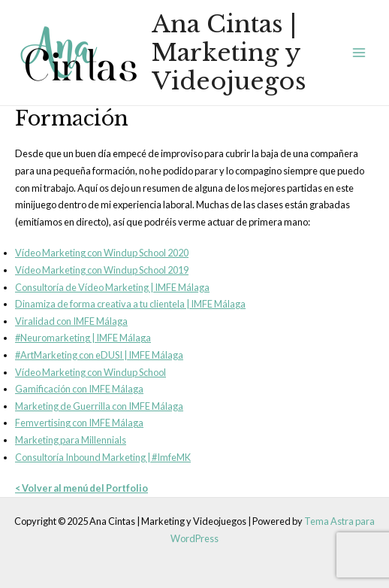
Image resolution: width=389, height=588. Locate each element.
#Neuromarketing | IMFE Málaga (83, 338)
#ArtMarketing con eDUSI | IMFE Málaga (99, 355)
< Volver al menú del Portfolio (81, 488)
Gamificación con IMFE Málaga (79, 389)
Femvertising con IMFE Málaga (79, 423)
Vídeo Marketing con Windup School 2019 (102, 270)
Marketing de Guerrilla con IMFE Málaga (99, 406)
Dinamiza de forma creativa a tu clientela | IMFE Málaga (130, 304)
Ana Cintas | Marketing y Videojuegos (229, 53)
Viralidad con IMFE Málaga (71, 321)
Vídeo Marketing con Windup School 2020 (102, 253)
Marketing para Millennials (71, 440)
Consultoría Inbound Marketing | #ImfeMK (103, 457)
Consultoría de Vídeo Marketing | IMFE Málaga (112, 287)
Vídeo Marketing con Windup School (90, 372)
